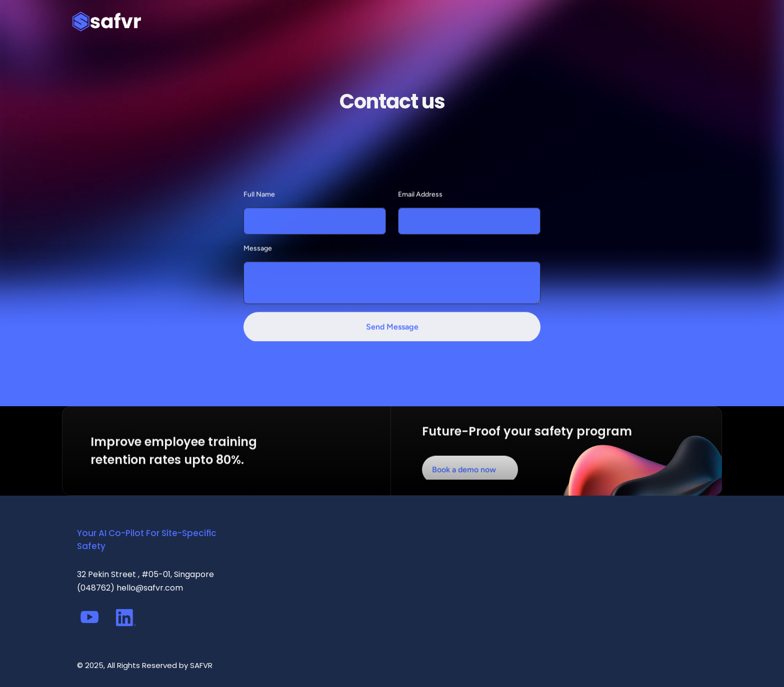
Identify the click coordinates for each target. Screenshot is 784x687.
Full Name (259, 210)
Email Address (420, 210)
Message (258, 264)
